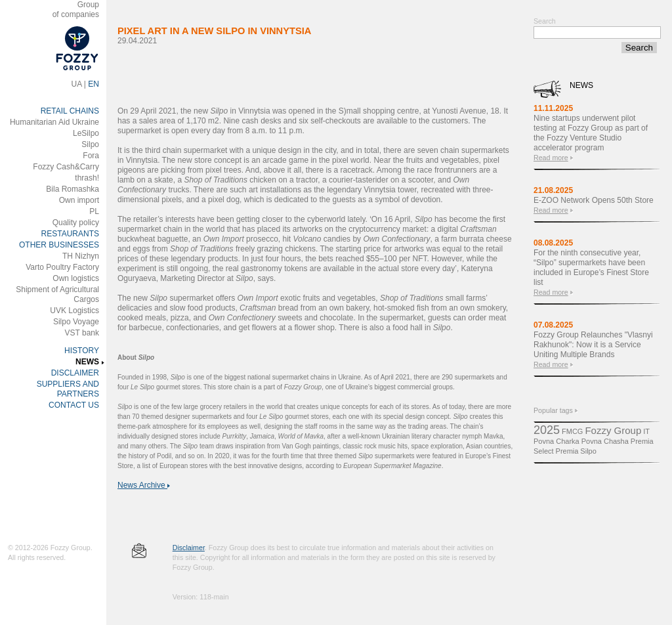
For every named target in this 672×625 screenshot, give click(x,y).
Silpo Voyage (76, 322)
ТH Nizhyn (81, 256)
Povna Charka (556, 441)
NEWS (87, 362)
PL (94, 211)
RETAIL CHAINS (70, 111)
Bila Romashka (73, 189)
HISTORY (82, 351)
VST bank (82, 333)
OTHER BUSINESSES (59, 245)
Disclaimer (189, 548)
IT (646, 431)
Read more (551, 158)
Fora (91, 156)
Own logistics (76, 278)
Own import (79, 200)
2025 (547, 430)
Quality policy (76, 223)
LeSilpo (86, 133)
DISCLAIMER (75, 373)
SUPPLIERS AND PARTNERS (68, 389)
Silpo (90, 144)
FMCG (572, 431)
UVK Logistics (74, 311)
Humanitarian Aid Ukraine (54, 122)
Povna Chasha (605, 441)
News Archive (144, 485)
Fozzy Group (613, 430)
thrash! (87, 178)
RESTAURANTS (70, 234)
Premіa (567, 451)
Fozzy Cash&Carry (66, 167)
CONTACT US (74, 405)
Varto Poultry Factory (62, 267)
